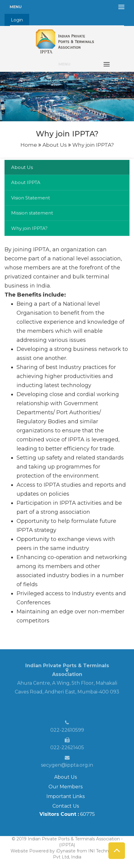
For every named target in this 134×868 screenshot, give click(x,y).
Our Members (65, 787)
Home (29, 144)
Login (17, 20)
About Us (65, 777)
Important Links (65, 796)
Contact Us (66, 806)
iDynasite (66, 849)
